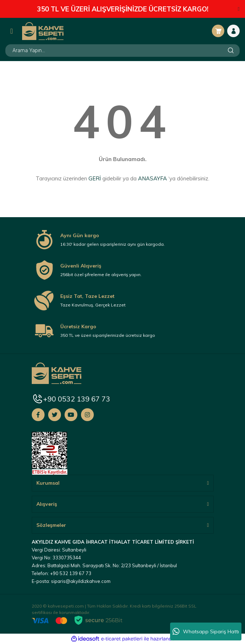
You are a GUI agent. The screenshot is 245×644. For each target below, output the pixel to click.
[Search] (122, 51)
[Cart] (218, 31)
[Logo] (43, 31)
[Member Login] (233, 31)
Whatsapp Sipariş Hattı (206, 631)
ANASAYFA (152, 178)
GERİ (95, 178)
